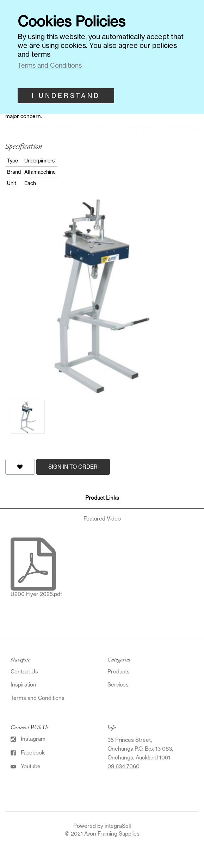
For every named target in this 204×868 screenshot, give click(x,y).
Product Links (102, 498)
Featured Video (102, 519)
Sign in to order (73, 467)
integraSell (118, 826)
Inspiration (23, 685)
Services (118, 685)
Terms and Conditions (38, 698)
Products (119, 672)
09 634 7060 (123, 766)
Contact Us (24, 672)
